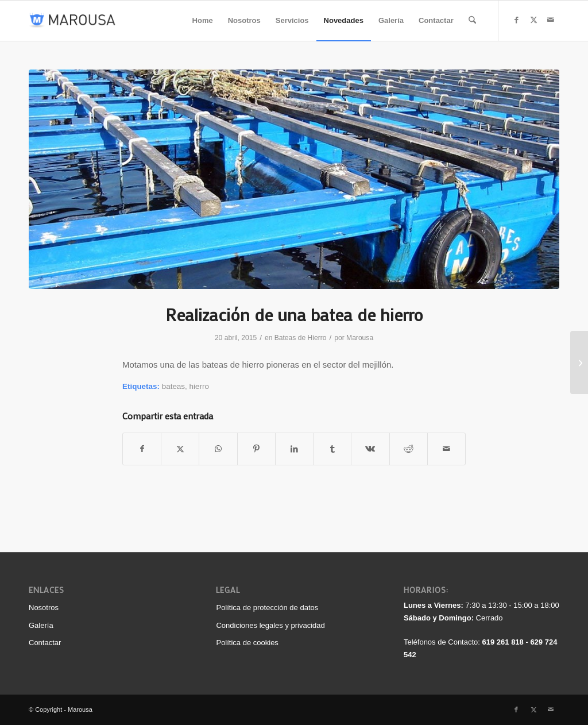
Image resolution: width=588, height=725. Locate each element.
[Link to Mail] (551, 20)
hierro (199, 386)
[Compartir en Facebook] (142, 449)
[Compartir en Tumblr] (332, 449)
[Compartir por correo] (446, 449)
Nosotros (44, 608)
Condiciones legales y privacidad (270, 625)
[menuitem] (203, 21)
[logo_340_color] (73, 21)
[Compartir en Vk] (370, 449)
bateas (173, 386)
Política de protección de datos (267, 608)
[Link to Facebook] (516, 20)
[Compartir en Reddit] (409, 449)
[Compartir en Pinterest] (256, 449)
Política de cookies (247, 643)
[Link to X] (533, 20)
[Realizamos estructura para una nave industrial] (579, 362)
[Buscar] (472, 21)
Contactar (45, 643)
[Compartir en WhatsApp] (218, 449)
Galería (41, 625)
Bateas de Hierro (301, 338)
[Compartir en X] (180, 449)
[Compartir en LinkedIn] (294, 449)
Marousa (360, 338)
